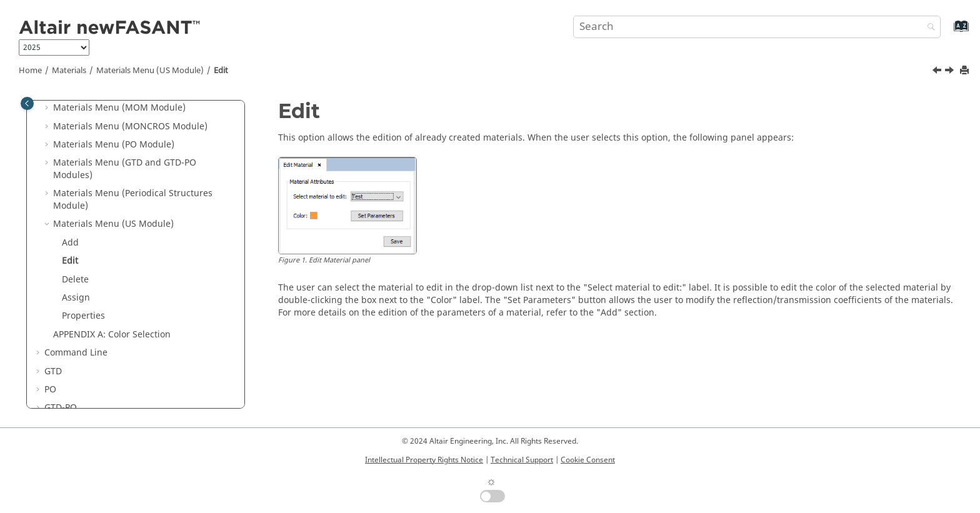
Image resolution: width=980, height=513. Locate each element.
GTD (53, 371)
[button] (48, 108)
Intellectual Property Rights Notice (424, 460)
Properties (83, 316)
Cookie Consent (588, 460)
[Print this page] (966, 71)
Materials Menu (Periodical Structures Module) (133, 200)
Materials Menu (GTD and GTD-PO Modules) (125, 169)
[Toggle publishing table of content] (27, 103)
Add (70, 243)
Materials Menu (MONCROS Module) (130, 127)
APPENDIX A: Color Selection (112, 335)
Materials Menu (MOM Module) (119, 108)
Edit (221, 71)
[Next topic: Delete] (951, 72)
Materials (69, 71)
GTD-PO (61, 408)
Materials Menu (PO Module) (114, 145)
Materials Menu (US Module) (150, 71)
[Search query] (757, 27)
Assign (76, 298)
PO (50, 390)
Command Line (76, 353)
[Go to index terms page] (948, 32)
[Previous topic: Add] (938, 72)
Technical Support (522, 460)
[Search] (928, 28)
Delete (75, 280)
